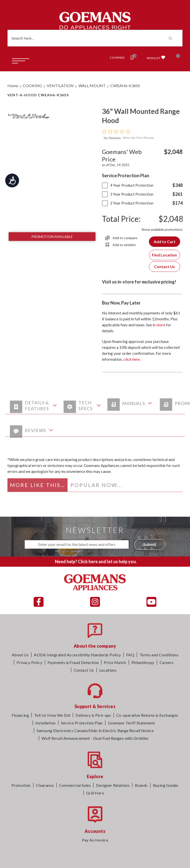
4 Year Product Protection (128, 185)
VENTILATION (60, 86)
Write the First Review (138, 138)
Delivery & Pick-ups (93, 715)
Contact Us (165, 267)
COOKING (32, 86)
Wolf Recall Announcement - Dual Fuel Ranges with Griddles (95, 738)
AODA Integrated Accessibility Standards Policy (77, 655)
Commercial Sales (75, 785)
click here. (132, 359)
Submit (150, 544)
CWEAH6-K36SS (125, 86)
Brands (141, 785)
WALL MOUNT (92, 86)
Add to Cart (165, 242)
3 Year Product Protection (128, 194)
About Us (20, 655)
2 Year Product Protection (128, 203)
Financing (20, 715)
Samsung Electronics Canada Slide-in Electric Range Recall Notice (95, 730)
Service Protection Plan (82, 723)
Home (13, 86)
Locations (108, 670)
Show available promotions (162, 229)
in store (159, 325)
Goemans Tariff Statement (131, 723)
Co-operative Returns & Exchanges (147, 715)
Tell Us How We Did (52, 715)
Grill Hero (95, 793)
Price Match (115, 662)
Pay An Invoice (95, 840)
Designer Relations (113, 785)
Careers (167, 662)
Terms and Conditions (159, 655)
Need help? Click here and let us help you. (96, 562)
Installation (46, 723)
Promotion (21, 785)
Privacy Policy (29, 662)
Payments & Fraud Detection (73, 662)
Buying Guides (166, 785)
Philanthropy (143, 662)
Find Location (164, 255)
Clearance (45, 785)
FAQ (130, 655)
